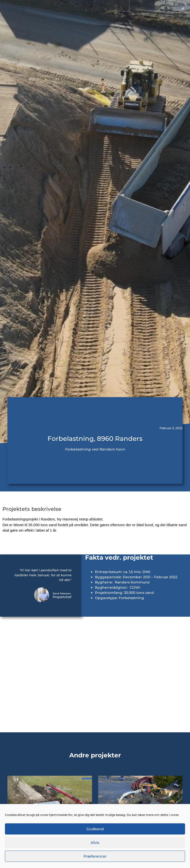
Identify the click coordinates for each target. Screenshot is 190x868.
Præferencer (95, 856)
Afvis (95, 843)
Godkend (95, 829)
